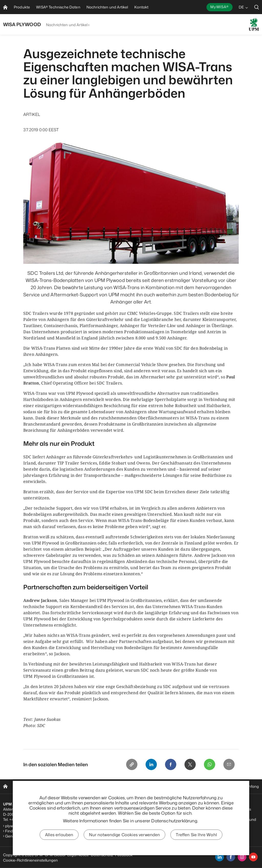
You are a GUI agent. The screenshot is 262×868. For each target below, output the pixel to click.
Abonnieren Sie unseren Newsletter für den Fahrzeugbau (92, 824)
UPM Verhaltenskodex (155, 804)
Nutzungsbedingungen (220, 825)
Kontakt (140, 787)
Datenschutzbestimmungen (224, 819)
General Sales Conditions (27, 836)
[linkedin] (220, 857)
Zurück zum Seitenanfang (237, 786)
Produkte (22, 787)
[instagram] (242, 857)
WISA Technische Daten (58, 787)
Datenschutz (102, 855)
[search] (257, 7)
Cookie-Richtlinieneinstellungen (30, 860)
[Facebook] (171, 764)
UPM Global (55, 855)
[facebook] (231, 857)
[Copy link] (132, 764)
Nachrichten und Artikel (67, 25)
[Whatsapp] (210, 764)
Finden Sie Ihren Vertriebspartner (33, 831)
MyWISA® (220, 7)
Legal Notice (78, 855)
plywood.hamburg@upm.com (31, 826)
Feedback (124, 855)
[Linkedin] (151, 764)
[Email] (229, 764)
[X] (190, 764)
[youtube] (253, 857)
